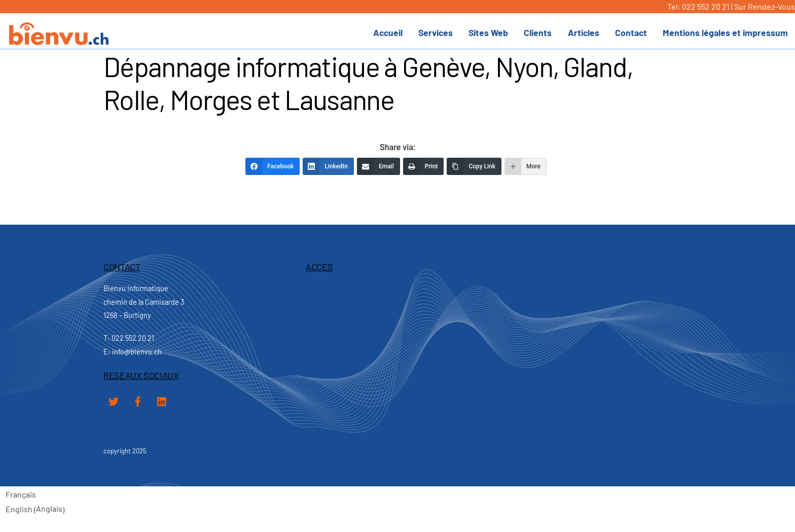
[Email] (378, 166)
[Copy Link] (474, 166)
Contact (631, 32)
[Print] (424, 166)
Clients (538, 32)
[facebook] (138, 400)
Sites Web (488, 32)
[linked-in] (162, 400)
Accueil (388, 32)
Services (436, 32)
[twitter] (114, 400)
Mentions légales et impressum (725, 32)
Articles (584, 32)
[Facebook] (273, 166)
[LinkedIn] (328, 166)
